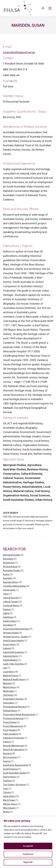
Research (7, 753)
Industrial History (11, 656)
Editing (6, 613)
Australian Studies (12, 570)
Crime (6, 594)
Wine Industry (9, 808)
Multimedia (8, 691)
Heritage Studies (11, 633)
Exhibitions (8, 617)
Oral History (8, 695)
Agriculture (8, 559)
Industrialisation (10, 660)
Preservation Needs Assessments (19, 715)
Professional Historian (13, 718)
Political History (10, 711)
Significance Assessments (15, 765)
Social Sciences (10, 769)
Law (5, 668)
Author (6, 574)
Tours (6, 788)
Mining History (10, 687)
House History (9, 644)
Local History (9, 672)
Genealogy (8, 625)
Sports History (10, 777)
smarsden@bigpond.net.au (19, 52)
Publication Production (14, 738)
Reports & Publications (14, 750)
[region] (28, 842)
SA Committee (10, 757)
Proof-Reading (10, 730)
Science (7, 761)
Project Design (10, 722)
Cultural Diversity (11, 598)
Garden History (10, 621)
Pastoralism (9, 703)
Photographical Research (15, 707)
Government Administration (16, 629)
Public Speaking (10, 734)
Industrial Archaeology (14, 652)
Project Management (13, 726)
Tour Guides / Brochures (14, 785)
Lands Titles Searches (13, 664)
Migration (7, 683)
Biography (8, 578)
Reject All (28, 862)
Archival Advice (10, 567)
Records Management (14, 746)
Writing (6, 812)
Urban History (9, 796)
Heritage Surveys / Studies (16, 637)
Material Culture (11, 676)
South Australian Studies (15, 773)
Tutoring (7, 792)
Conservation (9, 590)
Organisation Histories (13, 699)
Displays (7, 609)
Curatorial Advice (11, 606)
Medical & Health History (14, 679)
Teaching (7, 781)
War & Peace (9, 800)
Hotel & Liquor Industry (14, 641)
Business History (11, 582)
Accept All (28, 846)
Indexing (7, 648)
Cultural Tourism (11, 602)
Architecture (9, 563)
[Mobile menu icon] (50, 8)
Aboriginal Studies (12, 555)
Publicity (7, 742)
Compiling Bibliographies (15, 586)
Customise (28, 854)
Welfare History (10, 804)
